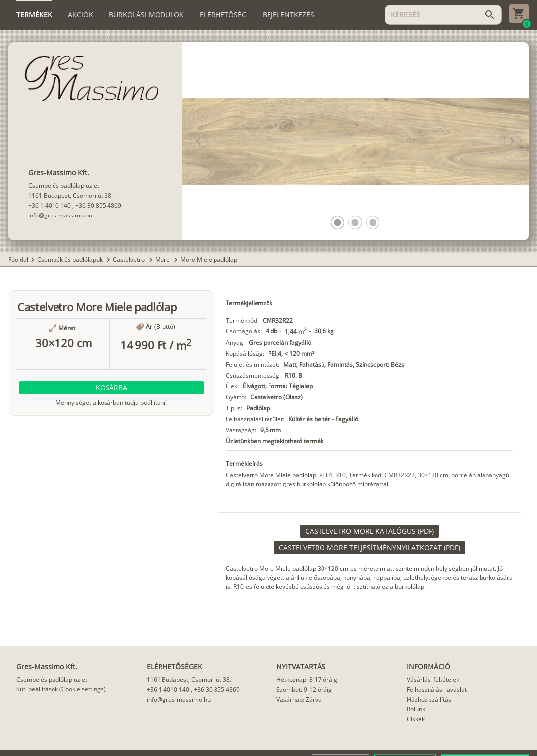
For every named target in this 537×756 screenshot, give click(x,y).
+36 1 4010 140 (50, 205)
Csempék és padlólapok (71, 259)
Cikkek (416, 719)
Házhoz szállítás (429, 699)
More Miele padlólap (209, 259)
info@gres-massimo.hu (60, 215)
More (163, 259)
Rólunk (416, 709)
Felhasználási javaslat (437, 689)
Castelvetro (130, 259)
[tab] (34, 15)
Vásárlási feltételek (433, 679)
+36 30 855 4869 (98, 205)
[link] (370, 531)
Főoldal (18, 259)
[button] (338, 223)
